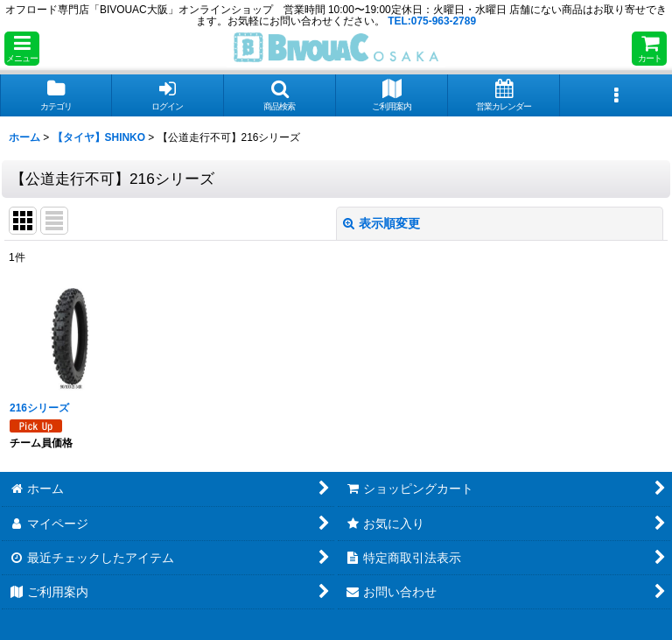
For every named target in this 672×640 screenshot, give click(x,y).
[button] (22, 49)
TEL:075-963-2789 (432, 21)
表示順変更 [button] (381, 223)
